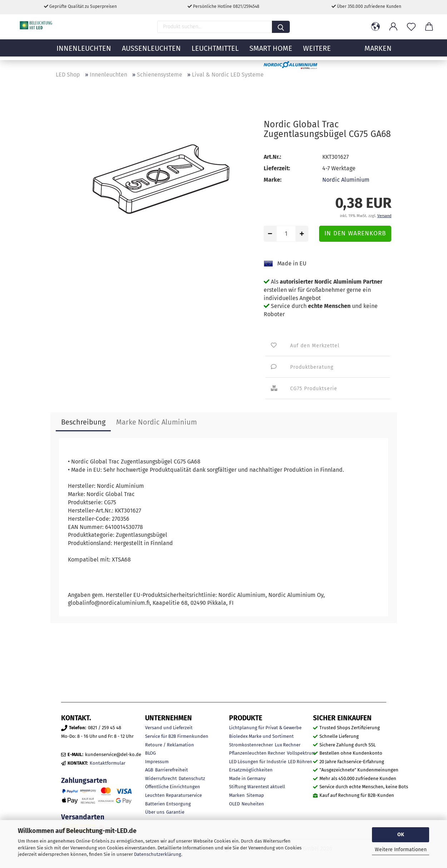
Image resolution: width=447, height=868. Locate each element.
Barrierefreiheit (172, 770)
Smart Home (271, 52)
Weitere (317, 52)
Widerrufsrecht (161, 778)
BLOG (150, 753)
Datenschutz (192, 778)
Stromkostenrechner (251, 745)
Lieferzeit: (277, 168)
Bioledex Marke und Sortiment (261, 736)
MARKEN (378, 52)
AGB (149, 770)
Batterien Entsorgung (168, 804)
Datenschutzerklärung (158, 854)
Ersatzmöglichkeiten (251, 770)
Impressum (157, 762)
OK (401, 835)
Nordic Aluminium (346, 180)
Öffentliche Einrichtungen (173, 787)
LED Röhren (300, 762)
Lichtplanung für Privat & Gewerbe (265, 728)
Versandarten (83, 817)
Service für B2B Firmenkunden (177, 736)
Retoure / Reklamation (170, 745)
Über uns (155, 812)
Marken (237, 795)
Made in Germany (247, 778)
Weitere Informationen (401, 850)
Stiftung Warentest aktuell (257, 787)
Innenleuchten (84, 52)
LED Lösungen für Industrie (258, 762)
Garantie (175, 812)
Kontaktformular (108, 763)
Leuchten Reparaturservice (173, 795)
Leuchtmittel (215, 52)
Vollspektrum (301, 753)
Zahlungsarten (84, 781)
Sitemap (255, 795)
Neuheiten (253, 804)
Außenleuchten (151, 52)
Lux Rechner (288, 745)
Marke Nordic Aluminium (157, 422)
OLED (234, 804)
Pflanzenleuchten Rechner (257, 753)
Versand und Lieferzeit (169, 728)
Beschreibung (83, 422)
